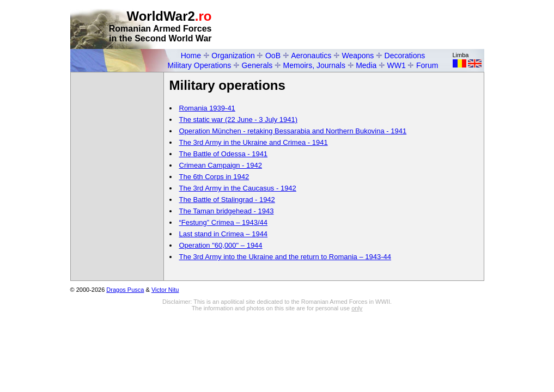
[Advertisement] (357, 25)
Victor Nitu (165, 290)
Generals (257, 65)
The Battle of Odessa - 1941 (224, 154)
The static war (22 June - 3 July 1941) (239, 120)
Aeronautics (311, 56)
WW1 (397, 65)
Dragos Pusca (125, 290)
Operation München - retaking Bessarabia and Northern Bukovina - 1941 (293, 131)
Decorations (405, 56)
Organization (233, 56)
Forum (427, 65)
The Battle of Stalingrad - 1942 (227, 200)
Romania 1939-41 (207, 108)
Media (366, 65)
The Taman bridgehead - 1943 (227, 211)
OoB (273, 56)
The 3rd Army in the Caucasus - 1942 (238, 188)
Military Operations (200, 65)
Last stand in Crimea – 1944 (224, 234)
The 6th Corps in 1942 (214, 177)
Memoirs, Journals (314, 65)
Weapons (358, 56)
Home (191, 56)
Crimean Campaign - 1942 (221, 165)
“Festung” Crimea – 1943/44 (224, 222)
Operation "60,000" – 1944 (221, 245)
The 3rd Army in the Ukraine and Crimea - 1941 (254, 142)
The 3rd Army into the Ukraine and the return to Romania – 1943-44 (285, 257)
